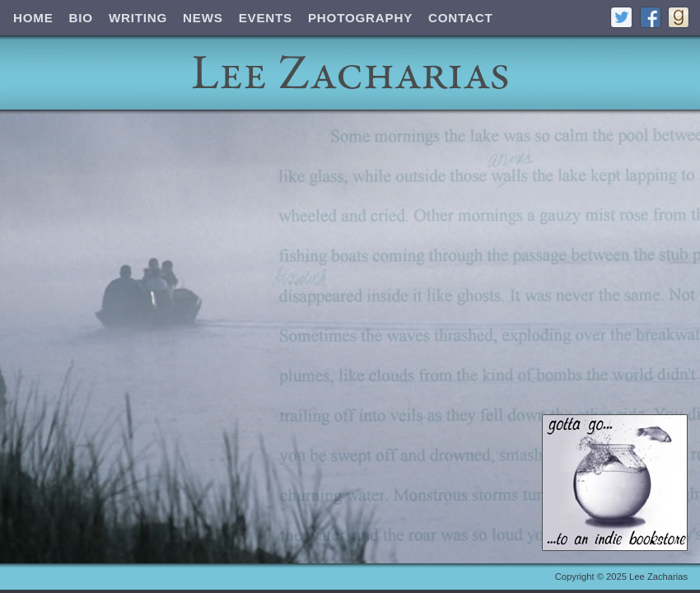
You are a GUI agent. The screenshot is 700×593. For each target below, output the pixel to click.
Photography (360, 18)
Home (33, 18)
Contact (460, 18)
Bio (81, 18)
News (203, 18)
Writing (138, 18)
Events (266, 18)
